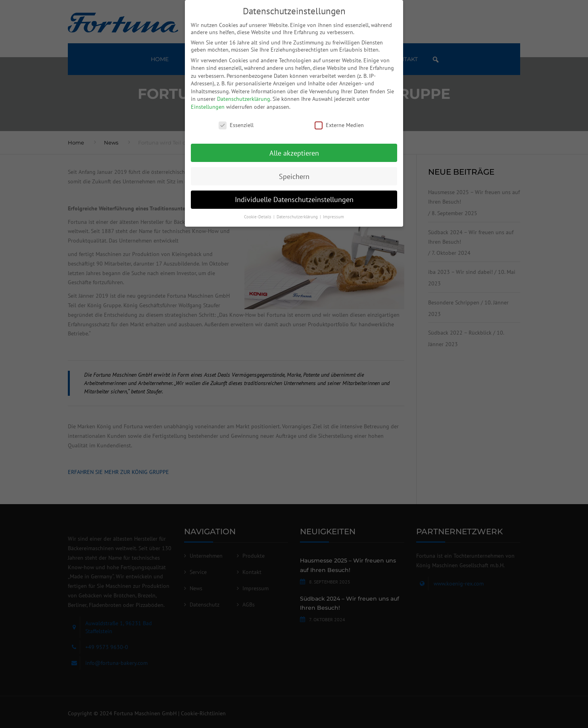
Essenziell (236, 125)
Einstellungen (208, 107)
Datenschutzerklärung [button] (298, 217)
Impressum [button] (333, 217)
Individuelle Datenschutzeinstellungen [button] (294, 199)
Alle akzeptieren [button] (294, 153)
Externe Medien (339, 125)
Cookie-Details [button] (258, 217)
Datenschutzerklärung (244, 99)
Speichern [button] (294, 176)
